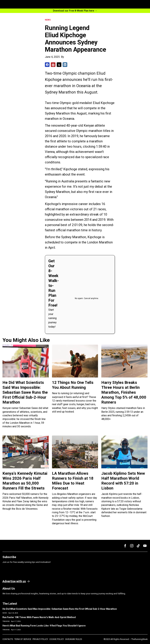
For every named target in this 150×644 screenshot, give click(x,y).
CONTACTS (8, 639)
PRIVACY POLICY (40, 639)
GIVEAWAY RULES (74, 639)
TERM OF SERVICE (23, 639)
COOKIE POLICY (57, 639)
